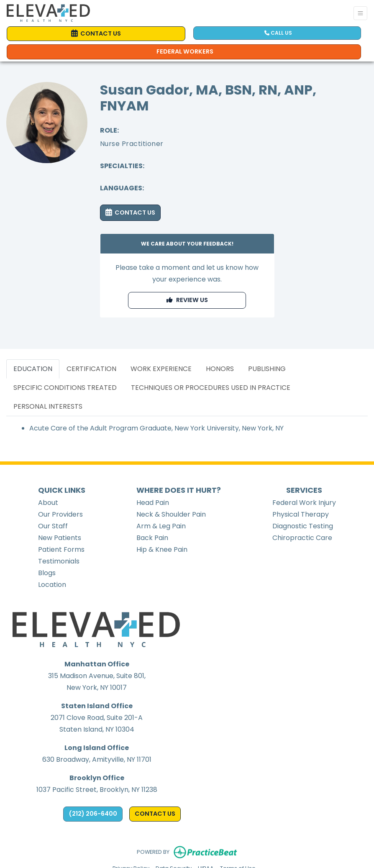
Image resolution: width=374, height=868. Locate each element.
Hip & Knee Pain (162, 549)
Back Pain (152, 538)
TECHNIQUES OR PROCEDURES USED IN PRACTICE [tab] (211, 388)
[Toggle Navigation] (360, 13)
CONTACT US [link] (96, 33)
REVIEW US (187, 300)
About (48, 503)
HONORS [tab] (220, 369)
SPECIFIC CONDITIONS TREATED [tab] (65, 388)
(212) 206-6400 (93, 814)
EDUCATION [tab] (33, 369)
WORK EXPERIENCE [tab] (161, 369)
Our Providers (60, 514)
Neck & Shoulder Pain (171, 514)
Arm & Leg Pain (161, 526)
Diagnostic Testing (303, 526)
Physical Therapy (301, 514)
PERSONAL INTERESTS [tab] (48, 406)
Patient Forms (61, 549)
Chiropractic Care (302, 538)
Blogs (47, 573)
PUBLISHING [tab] (267, 369)
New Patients (60, 538)
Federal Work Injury (304, 503)
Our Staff (53, 526)
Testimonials (59, 561)
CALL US (278, 33)
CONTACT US (130, 213)
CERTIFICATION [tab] (91, 369)
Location (52, 585)
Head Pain (153, 503)
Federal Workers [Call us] (185, 51)
